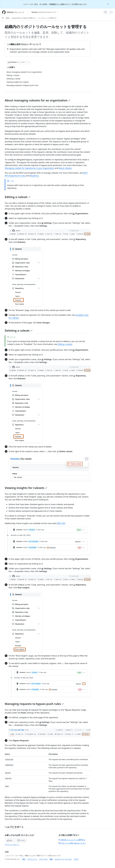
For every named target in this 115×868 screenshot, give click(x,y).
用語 (24, 859)
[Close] (108, 4)
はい (10, 840)
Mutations (34, 176)
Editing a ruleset (18, 197)
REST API (61, 523)
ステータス (43, 859)
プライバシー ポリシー (12, 845)
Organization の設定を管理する (24, 18)
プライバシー (32, 859)
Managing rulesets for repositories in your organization (29, 168)
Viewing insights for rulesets (26, 488)
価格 (51, 859)
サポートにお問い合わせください (72, 843)
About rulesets (65, 168)
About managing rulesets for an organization (38, 100)
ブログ (76, 859)
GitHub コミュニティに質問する (72, 840)
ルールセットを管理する (47, 18)
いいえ (21, 840)
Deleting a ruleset (19, 330)
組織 (7, 18)
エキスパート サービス (63, 859)
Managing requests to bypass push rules (34, 704)
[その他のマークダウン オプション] (29, 62)
